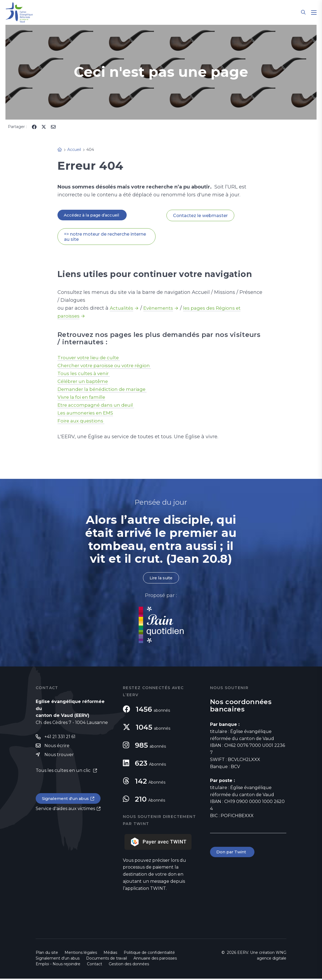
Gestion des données (129, 965)
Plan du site (47, 954)
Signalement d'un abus (67, 801)
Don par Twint (233, 854)
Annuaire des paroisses (155, 960)
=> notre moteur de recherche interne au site (105, 237)
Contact (95, 965)
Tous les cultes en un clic (64, 773)
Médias (110, 954)
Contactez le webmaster (200, 216)
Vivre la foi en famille (83, 398)
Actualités (122, 309)
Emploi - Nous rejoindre (58, 965)
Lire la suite (161, 579)
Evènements (160, 309)
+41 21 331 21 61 (60, 739)
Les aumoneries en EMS (87, 414)
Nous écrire (57, 748)
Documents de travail (107, 960)
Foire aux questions (82, 422)
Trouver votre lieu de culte (90, 358)
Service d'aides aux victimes (65, 812)
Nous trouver (59, 757)
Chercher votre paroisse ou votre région (107, 366)
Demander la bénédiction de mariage (105, 390)
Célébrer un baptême (84, 382)
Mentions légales (81, 954)
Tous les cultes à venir (85, 374)
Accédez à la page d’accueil (95, 215)
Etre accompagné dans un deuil (98, 406)
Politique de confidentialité (149, 954)
